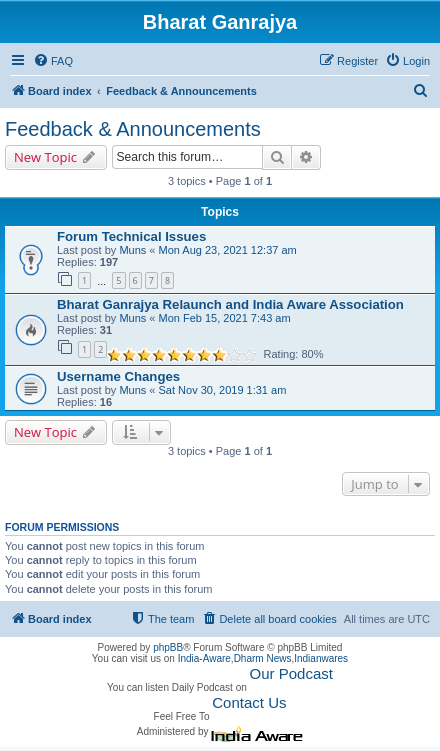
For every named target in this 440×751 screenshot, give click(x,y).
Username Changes (118, 376)
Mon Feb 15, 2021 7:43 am (225, 318)
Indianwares (321, 658)
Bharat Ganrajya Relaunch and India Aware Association (230, 304)
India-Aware (204, 658)
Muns (132, 250)
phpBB (168, 647)
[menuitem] (53, 61)
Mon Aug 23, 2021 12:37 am (228, 250)
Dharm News (263, 658)
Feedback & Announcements (133, 129)
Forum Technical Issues (131, 236)
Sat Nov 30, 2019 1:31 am (223, 390)
